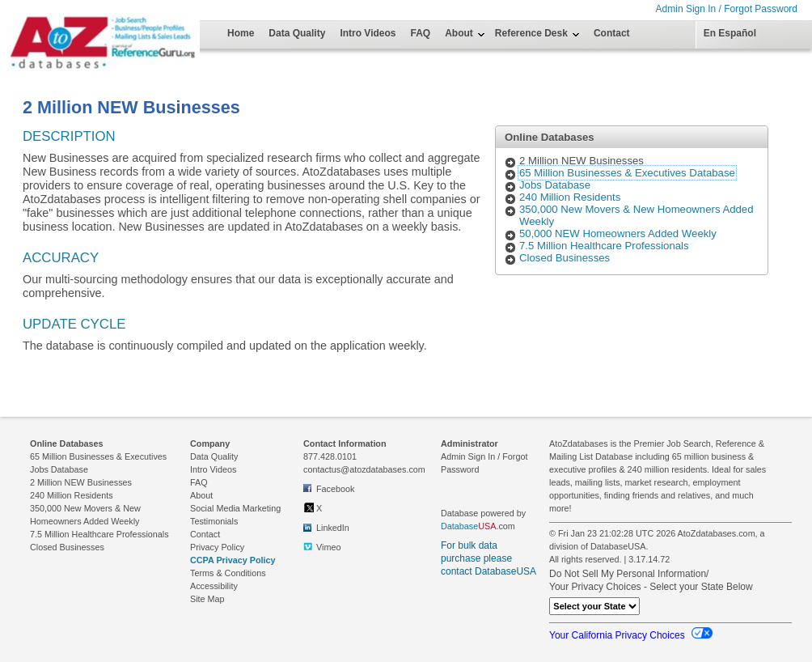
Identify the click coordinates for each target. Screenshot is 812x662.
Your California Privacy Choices (631, 635)
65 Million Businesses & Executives (98, 456)
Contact (612, 33)
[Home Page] (61, 26)
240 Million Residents (570, 197)
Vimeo (322, 547)
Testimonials (214, 521)
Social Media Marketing (235, 508)
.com (478, 526)
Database (459, 526)
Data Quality (297, 33)
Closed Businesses (565, 258)
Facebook (329, 488)
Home (241, 33)
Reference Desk (531, 33)
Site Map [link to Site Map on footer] (207, 599)
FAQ (421, 33)
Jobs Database (555, 185)
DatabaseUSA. (619, 546)
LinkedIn (326, 527)
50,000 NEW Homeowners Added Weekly (618, 233)
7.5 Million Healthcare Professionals (604, 246)
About (459, 33)
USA (487, 526)
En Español (730, 33)
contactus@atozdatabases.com (364, 469)
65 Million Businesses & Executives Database (627, 173)
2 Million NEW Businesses (81, 482)
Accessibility (214, 586)
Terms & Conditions (228, 573)
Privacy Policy (217, 547)
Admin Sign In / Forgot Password (727, 9)
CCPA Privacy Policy (233, 560)
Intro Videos (368, 33)
